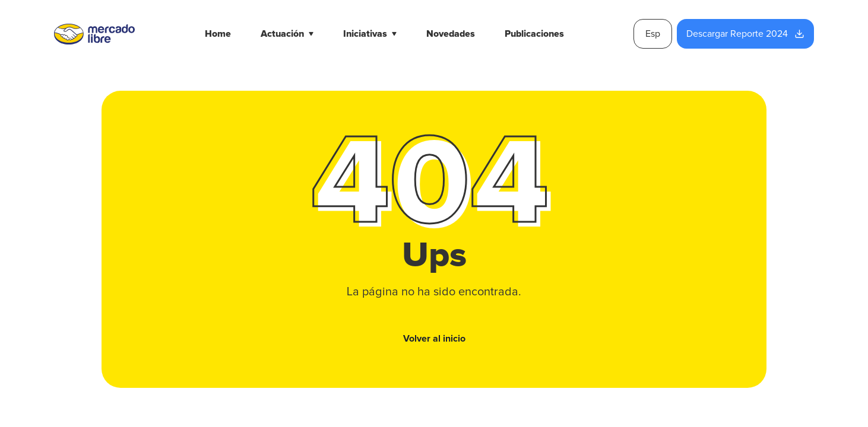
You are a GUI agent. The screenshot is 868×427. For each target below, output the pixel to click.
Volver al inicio (434, 339)
